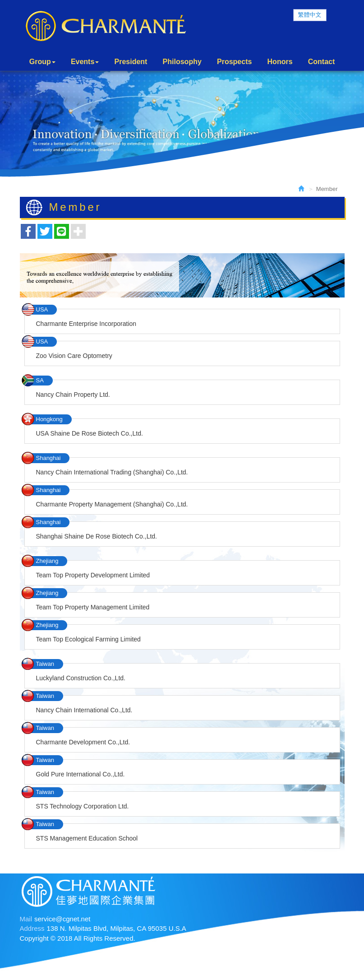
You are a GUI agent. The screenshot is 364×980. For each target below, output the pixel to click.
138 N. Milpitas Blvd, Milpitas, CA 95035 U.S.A (117, 929)
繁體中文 (310, 15)
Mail (26, 919)
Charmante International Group (106, 26)
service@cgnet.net (62, 919)
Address (32, 929)
